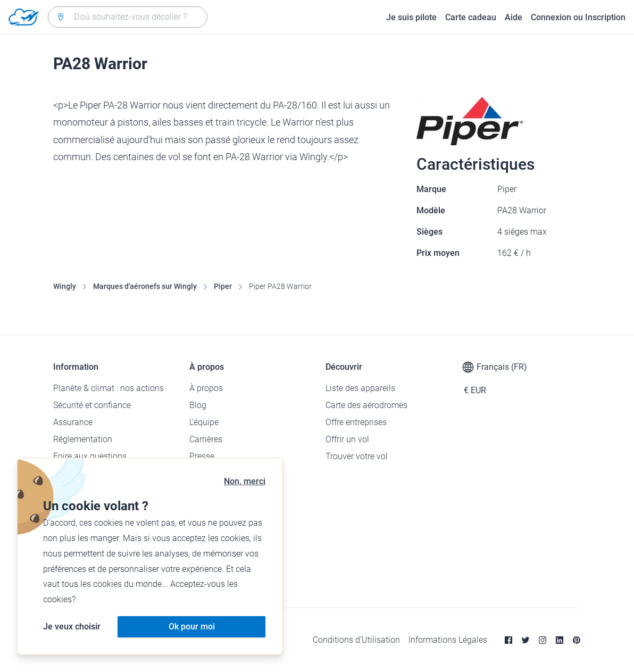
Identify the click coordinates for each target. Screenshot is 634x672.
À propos (206, 388)
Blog (198, 405)
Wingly (65, 286)
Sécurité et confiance (92, 405)
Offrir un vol (347, 439)
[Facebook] (508, 640)
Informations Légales (448, 640)
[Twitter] (525, 640)
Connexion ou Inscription (578, 17)
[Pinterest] (577, 640)
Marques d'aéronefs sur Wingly (145, 286)
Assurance (73, 422)
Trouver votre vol (357, 456)
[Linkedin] (560, 640)
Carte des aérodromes (366, 405)
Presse (202, 456)
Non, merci (245, 481)
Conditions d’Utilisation (356, 640)
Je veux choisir (72, 627)
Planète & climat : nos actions (109, 388)
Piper (223, 286)
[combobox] (128, 17)
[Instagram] (543, 640)
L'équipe (204, 422)
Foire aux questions (90, 456)
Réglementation (83, 439)
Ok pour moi (192, 627)
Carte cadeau (471, 17)
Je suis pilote (411, 17)
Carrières (206, 439)
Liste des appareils (360, 388)
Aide (514, 17)
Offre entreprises (356, 422)
